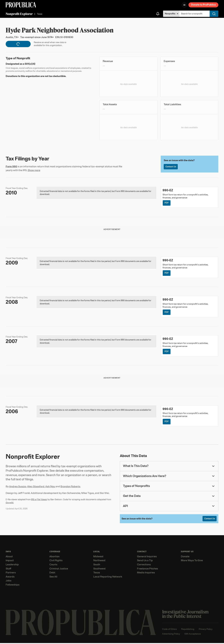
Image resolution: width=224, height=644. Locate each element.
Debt (52, 574)
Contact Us (171, 167)
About (9, 557)
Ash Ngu (50, 487)
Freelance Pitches (148, 569)
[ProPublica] (21, 5)
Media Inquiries (146, 574)
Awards (10, 577)
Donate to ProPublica (203, 5)
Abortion (54, 557)
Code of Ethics (169, 630)
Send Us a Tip (145, 561)
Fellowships (13, 586)
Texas (40, 14)
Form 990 (11, 167)
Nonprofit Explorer (19, 14)
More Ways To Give (192, 561)
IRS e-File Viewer (39, 500)
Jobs (9, 582)
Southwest (99, 569)
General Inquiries (147, 557)
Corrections (144, 565)
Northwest (99, 561)
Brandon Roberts (70, 487)
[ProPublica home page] (81, 623)
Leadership (12, 565)
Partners (11, 574)
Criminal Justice (59, 569)
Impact (10, 561)
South (97, 565)
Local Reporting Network (108, 577)
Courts (53, 565)
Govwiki (10, 503)
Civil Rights (56, 561)
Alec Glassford (36, 487)
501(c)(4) (30, 64)
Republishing (188, 630)
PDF (167, 203)
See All (53, 577)
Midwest (98, 557)
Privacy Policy (206, 630)
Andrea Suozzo (18, 487)
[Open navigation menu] (184, 5)
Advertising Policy (171, 635)
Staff (8, 569)
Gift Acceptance (193, 635)
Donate (185, 557)
